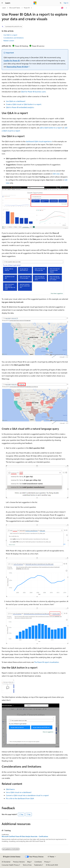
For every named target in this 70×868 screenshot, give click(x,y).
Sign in (66, 3)
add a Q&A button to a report (51, 128)
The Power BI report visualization (46, 662)
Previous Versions (19, 862)
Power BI (27, 8)
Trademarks (38, 865)
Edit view (56, 174)
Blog (29, 862)
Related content (9, 41)
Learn (4, 8)
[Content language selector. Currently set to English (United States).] (12, 857)
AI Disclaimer (6, 862)
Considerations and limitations (14, 38)
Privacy (47, 862)
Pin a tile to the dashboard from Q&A (20, 798)
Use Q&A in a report (10, 35)
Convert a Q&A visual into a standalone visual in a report (27, 795)
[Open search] (61, 3)
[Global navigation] (2, 3)
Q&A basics (10, 789)
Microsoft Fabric (15, 8)
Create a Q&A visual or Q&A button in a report (24, 104)
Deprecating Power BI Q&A (17, 67)
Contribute (38, 862)
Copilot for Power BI (12, 60)
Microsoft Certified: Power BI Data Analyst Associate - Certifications (25, 836)
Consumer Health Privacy (10, 865)
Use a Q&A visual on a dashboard (19, 792)
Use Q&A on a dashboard (16, 101)
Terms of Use (27, 865)
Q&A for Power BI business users (33, 92)
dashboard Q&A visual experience (39, 141)
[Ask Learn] (62, 8)
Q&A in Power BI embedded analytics (20, 107)
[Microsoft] (35, 3)
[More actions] (66, 8)
